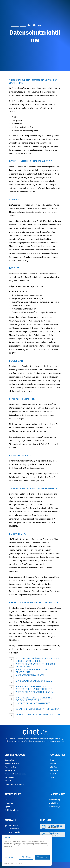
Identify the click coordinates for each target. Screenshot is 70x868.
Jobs (52, 778)
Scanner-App (9, 778)
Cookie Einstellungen (12, 810)
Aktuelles (54, 767)
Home (52, 760)
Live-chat (8, 781)
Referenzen (54, 771)
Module (53, 764)
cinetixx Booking (54, 800)
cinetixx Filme (53, 803)
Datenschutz (9, 803)
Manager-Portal (10, 771)
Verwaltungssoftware (12, 764)
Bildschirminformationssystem (15, 774)
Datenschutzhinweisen (19, 588)
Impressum (8, 807)
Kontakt (53, 774)
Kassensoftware (10, 760)
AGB (6, 800)
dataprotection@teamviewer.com (32, 595)
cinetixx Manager (55, 807)
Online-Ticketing (10, 767)
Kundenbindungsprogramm (14, 784)
